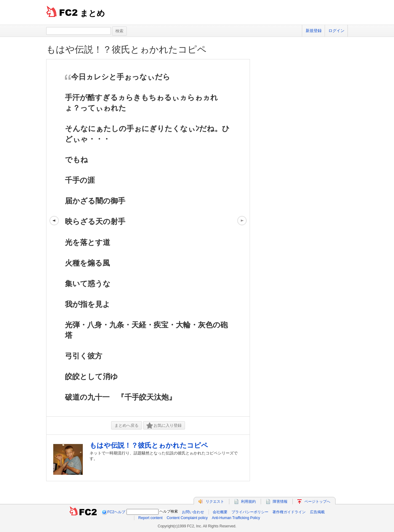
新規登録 (314, 31)
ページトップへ (317, 502)
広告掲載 (317, 512)
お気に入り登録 (164, 426)
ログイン (336, 31)
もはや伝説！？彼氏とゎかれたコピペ (126, 49)
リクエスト (215, 502)
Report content (150, 518)
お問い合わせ (193, 512)
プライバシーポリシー (250, 512)
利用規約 (248, 502)
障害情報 (280, 502)
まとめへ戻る (127, 425)
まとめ (92, 13)
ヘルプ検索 (169, 511)
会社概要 (220, 512)
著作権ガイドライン (289, 512)
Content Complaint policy (187, 518)
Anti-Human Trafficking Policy (236, 518)
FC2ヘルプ (117, 512)
